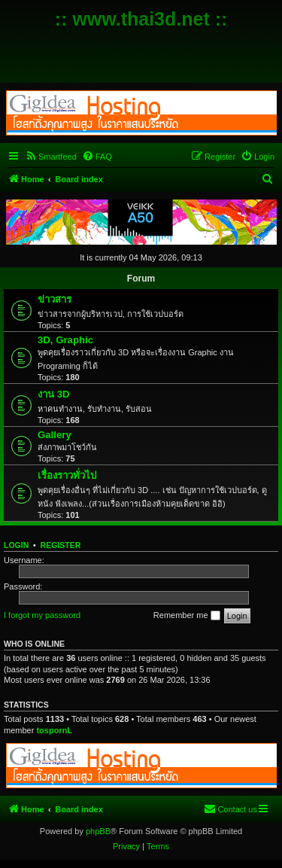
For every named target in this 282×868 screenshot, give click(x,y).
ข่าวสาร (55, 299)
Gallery (55, 435)
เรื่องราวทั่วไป (67, 475)
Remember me (187, 616)
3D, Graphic (65, 340)
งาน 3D (54, 394)
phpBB (98, 831)
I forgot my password (42, 615)
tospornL (54, 730)
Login (16, 545)
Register (61, 545)
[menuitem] (51, 157)
